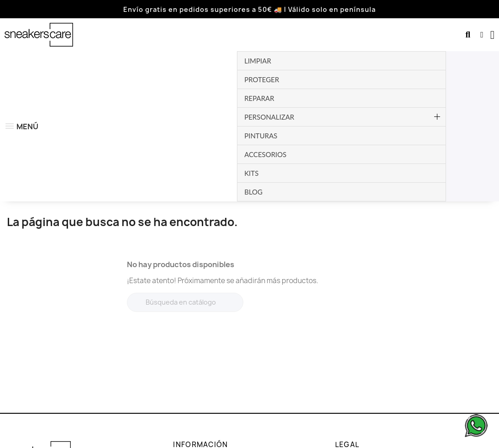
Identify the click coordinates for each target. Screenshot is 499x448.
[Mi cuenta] (482, 35)
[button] (468, 35)
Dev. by (449, 440)
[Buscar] (185, 179)
